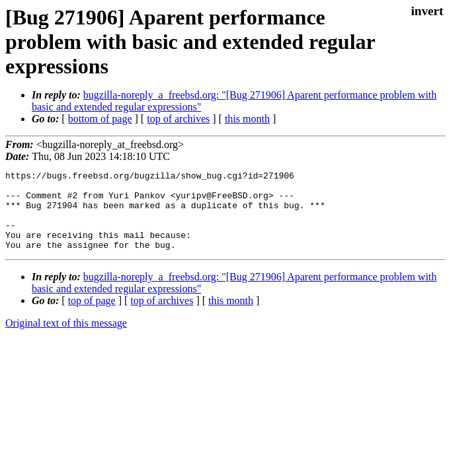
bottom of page (100, 119)
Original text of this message (66, 339)
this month (247, 119)
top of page (92, 316)
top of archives (178, 119)
